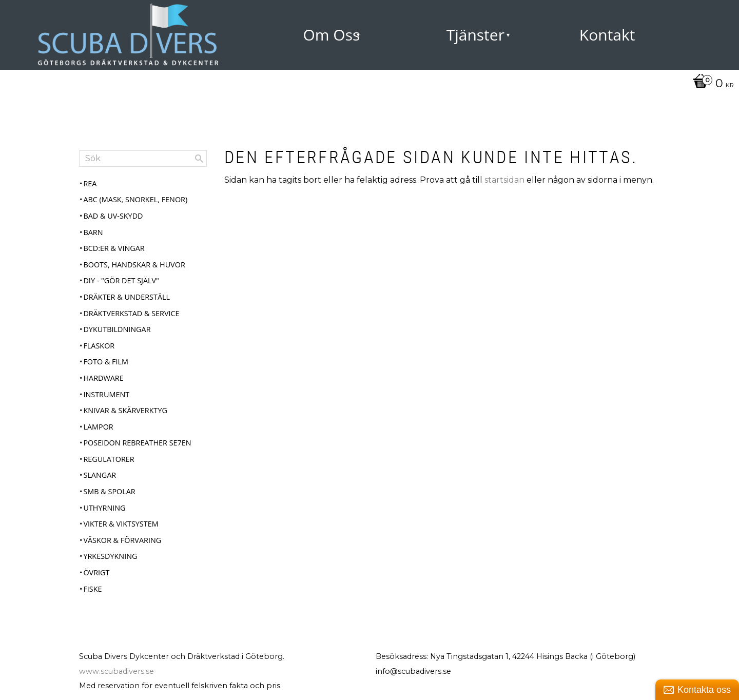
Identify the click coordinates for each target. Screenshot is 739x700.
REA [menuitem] (90, 183)
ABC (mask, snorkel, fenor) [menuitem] (135, 199)
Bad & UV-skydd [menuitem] (113, 216)
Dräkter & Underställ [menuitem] (127, 297)
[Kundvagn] (711, 84)
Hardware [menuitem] (103, 378)
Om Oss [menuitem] (331, 35)
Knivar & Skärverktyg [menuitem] (125, 410)
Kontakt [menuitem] (607, 35)
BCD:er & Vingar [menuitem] (114, 248)
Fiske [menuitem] (92, 589)
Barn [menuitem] (93, 232)
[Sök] (199, 159)
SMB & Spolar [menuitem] (109, 491)
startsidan (504, 180)
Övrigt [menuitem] (96, 572)
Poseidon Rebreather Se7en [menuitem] (137, 443)
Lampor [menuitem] (98, 427)
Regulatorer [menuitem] (109, 459)
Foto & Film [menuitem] (106, 362)
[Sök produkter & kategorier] (143, 159)
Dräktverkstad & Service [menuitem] (131, 313)
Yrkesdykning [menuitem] (110, 556)
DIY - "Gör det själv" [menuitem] (121, 280)
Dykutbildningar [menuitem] (117, 329)
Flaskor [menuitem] (99, 346)
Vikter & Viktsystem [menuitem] (121, 524)
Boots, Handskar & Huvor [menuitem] (134, 265)
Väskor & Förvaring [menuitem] (122, 540)
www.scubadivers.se (116, 671)
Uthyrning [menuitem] (104, 508)
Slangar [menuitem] (100, 475)
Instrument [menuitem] (106, 394)
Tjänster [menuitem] (475, 35)
